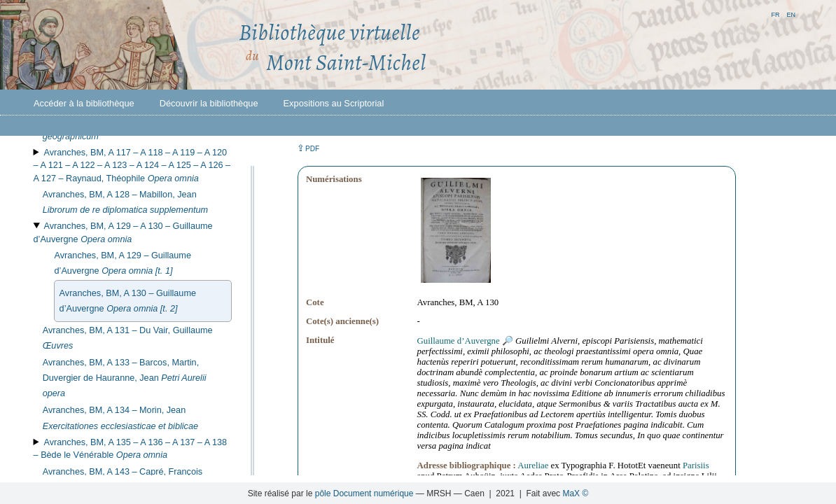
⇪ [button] (308, 148)
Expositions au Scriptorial (334, 103)
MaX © (575, 493)
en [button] (791, 14)
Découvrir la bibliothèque (209, 103)
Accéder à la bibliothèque (84, 103)
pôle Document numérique (364, 493)
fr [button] (775, 14)
